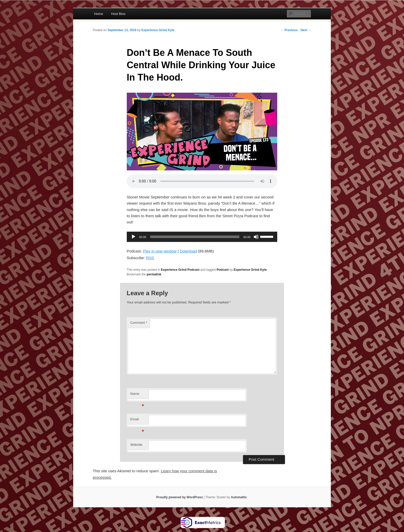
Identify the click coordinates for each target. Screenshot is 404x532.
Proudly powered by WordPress (179, 497)
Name (137, 395)
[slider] (195, 237)
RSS (150, 258)
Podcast (223, 270)
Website (136, 445)
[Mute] (256, 237)
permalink (154, 274)
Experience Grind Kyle (158, 30)
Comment (139, 323)
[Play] (133, 237)
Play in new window (160, 251)
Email (137, 421)
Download (188, 251)
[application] (202, 237)
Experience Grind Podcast (180, 270)
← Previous (289, 30)
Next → (306, 30)
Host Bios (118, 14)
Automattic (239, 497)
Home (99, 14)
